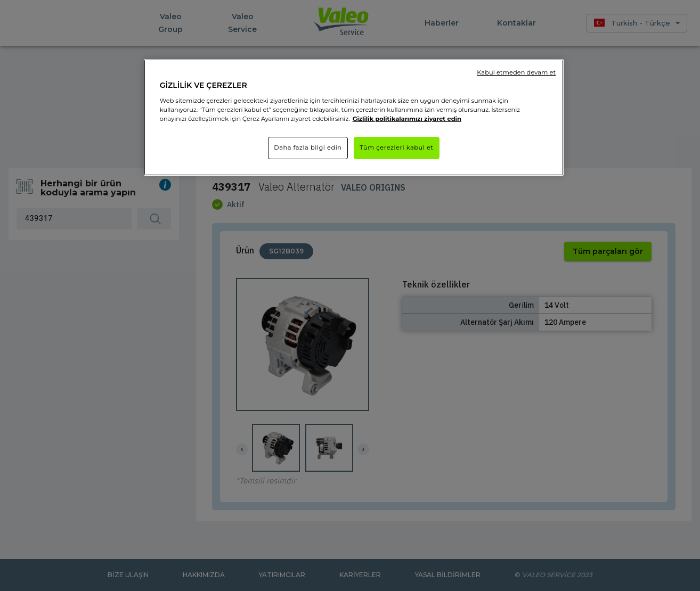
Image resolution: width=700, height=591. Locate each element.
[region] (354, 117)
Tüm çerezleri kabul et (397, 147)
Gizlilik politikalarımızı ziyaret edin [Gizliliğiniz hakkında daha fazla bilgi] (407, 119)
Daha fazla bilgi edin (308, 147)
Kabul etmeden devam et (516, 72)
